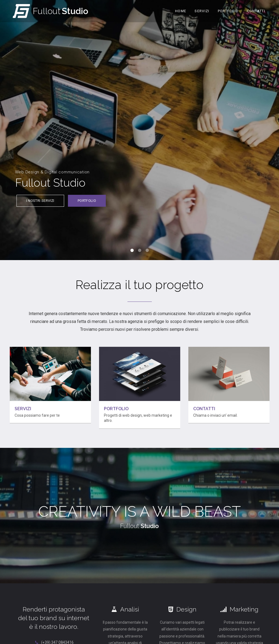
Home (181, 11)
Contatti (256, 11)
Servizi (202, 11)
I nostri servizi (40, 202)
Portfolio (228, 11)
